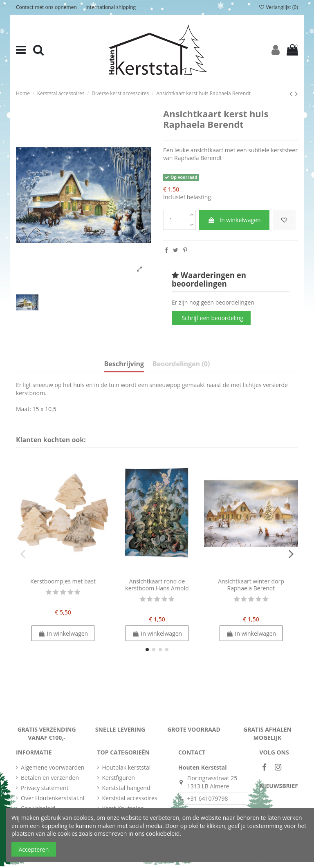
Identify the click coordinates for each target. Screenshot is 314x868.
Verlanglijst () (278, 7)
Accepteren (34, 849)
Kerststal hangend (126, 788)
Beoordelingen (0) (181, 364)
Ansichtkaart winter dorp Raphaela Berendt (251, 585)
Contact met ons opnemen (47, 7)
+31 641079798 (208, 798)
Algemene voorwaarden (53, 767)
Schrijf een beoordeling (213, 318)
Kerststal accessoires (130, 798)
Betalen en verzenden (50, 778)
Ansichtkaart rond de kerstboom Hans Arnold (157, 585)
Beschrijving (124, 364)
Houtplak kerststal (127, 767)
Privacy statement (45, 788)
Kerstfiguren (119, 778)
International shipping (111, 7)
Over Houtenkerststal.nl (53, 798)
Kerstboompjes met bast (63, 581)
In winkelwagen (234, 220)
